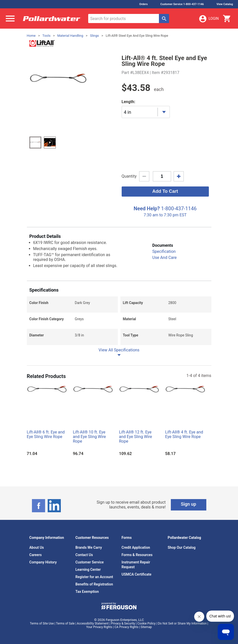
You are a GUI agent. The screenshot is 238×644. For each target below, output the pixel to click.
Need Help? (147, 209)
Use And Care (164, 258)
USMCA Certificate (137, 574)
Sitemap (146, 627)
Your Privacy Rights (99, 627)
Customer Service (90, 562)
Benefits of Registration (94, 584)
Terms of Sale (65, 623)
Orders (143, 4)
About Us (37, 547)
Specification (164, 251)
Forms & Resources (137, 555)
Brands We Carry (89, 547)
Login (209, 19)
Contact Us (84, 555)
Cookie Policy (147, 623)
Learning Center (88, 570)
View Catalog (225, 4)
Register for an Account (94, 577)
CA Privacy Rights (126, 627)
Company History (43, 562)
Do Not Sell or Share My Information (182, 623)
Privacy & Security (123, 623)
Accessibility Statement (93, 623)
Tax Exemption (87, 592)
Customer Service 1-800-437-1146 (182, 4)
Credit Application (136, 547)
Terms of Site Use (42, 623)
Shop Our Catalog (182, 547)
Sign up (188, 504)
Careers (36, 555)
